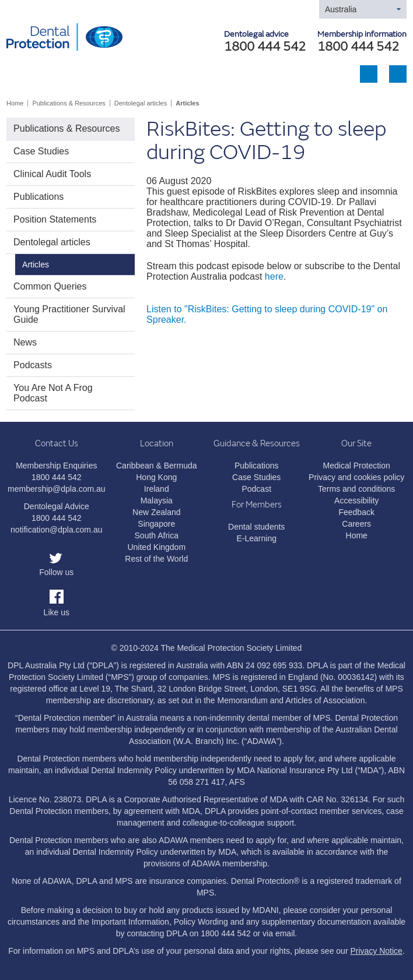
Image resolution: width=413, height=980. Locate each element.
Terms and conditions (356, 489)
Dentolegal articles (141, 103)
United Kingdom (156, 547)
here (274, 276)
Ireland (157, 489)
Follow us (56, 572)
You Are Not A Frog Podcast (53, 393)
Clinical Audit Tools (52, 174)
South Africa (157, 535)
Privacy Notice (376, 951)
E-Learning (256, 538)
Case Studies (41, 151)
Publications (38, 197)
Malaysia (157, 500)
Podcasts (33, 365)
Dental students (256, 527)
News (25, 342)
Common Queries (50, 286)
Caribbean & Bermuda (157, 466)
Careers (356, 524)
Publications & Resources (69, 103)
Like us (57, 612)
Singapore (156, 524)
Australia (341, 9)
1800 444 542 (358, 47)
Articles (187, 103)
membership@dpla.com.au (57, 489)
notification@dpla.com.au (56, 530)
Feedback (356, 512)
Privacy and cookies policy (356, 477)
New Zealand (157, 512)
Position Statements (55, 219)
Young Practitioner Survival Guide (69, 314)
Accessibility (356, 500)
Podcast (256, 489)
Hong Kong (156, 477)
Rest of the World (156, 559)
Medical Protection (357, 466)
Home (15, 103)
